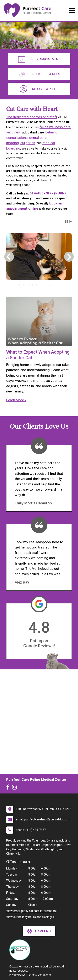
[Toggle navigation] (72, 11)
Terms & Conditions (39, 975)
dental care (38, 138)
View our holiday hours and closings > (31, 917)
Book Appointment (39, 59)
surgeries (28, 143)
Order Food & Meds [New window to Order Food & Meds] (39, 74)
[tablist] (39, 285)
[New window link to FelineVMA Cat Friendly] (21, 950)
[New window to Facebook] (9, 788)
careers (39, 931)
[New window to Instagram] (15, 788)
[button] (66, 221)
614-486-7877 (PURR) (48, 193)
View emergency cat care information (31, 911)
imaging (13, 143)
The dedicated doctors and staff (32, 117)
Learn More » (16, 400)
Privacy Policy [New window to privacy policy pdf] (17, 975)
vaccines (13, 132)
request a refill (39, 89)
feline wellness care (55, 127)
